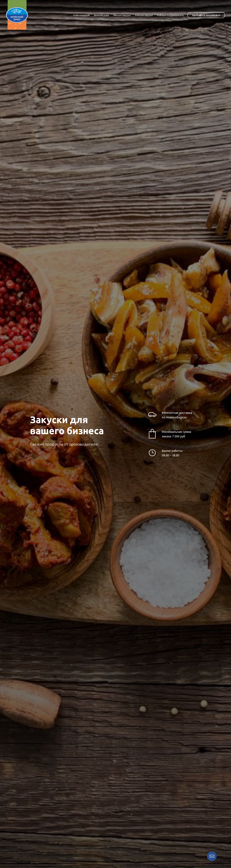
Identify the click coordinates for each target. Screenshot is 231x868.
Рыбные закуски (144, 15)
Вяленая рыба (102, 15)
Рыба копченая (81, 15)
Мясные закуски (122, 15)
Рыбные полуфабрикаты (170, 15)
